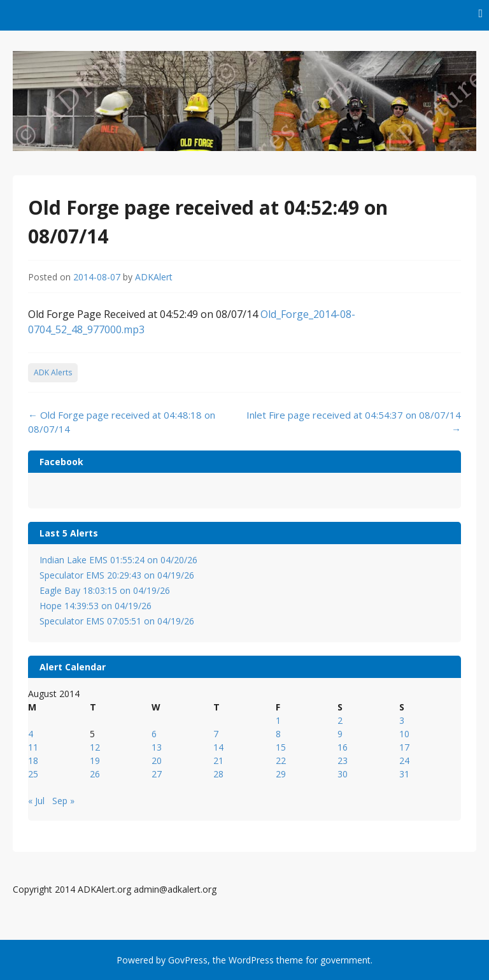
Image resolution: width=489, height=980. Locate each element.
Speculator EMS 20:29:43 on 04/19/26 (117, 575)
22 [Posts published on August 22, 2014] (281, 760)
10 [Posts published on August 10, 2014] (404, 734)
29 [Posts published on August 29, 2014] (281, 774)
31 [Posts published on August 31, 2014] (404, 774)
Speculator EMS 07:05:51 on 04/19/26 (117, 621)
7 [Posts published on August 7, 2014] (216, 734)
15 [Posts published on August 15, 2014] (281, 747)
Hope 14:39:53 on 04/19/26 (96, 606)
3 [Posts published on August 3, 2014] (402, 720)
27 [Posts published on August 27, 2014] (157, 774)
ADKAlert (154, 277)
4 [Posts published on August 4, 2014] (31, 734)
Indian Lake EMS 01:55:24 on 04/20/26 (118, 560)
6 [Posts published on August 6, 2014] (154, 734)
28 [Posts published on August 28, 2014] (218, 774)
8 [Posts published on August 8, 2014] (278, 734)
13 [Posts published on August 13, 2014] (157, 747)
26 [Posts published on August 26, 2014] (95, 774)
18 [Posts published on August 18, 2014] (33, 760)
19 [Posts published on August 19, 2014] (95, 760)
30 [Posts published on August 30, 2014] (343, 774)
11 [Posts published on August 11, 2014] (33, 747)
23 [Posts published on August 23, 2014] (343, 760)
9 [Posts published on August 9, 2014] (340, 734)
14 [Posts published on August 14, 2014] (218, 747)
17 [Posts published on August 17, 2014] (404, 747)
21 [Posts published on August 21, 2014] (218, 760)
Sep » (63, 801)
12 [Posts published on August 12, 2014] (95, 747)
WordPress (251, 960)
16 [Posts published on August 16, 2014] (343, 747)
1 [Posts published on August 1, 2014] (278, 720)
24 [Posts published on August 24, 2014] (404, 760)
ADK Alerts (53, 372)
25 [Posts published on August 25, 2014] (33, 774)
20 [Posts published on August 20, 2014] (157, 760)
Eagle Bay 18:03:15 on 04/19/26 (105, 590)
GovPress (188, 960)
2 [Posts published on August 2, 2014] (340, 720)
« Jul (36, 801)
